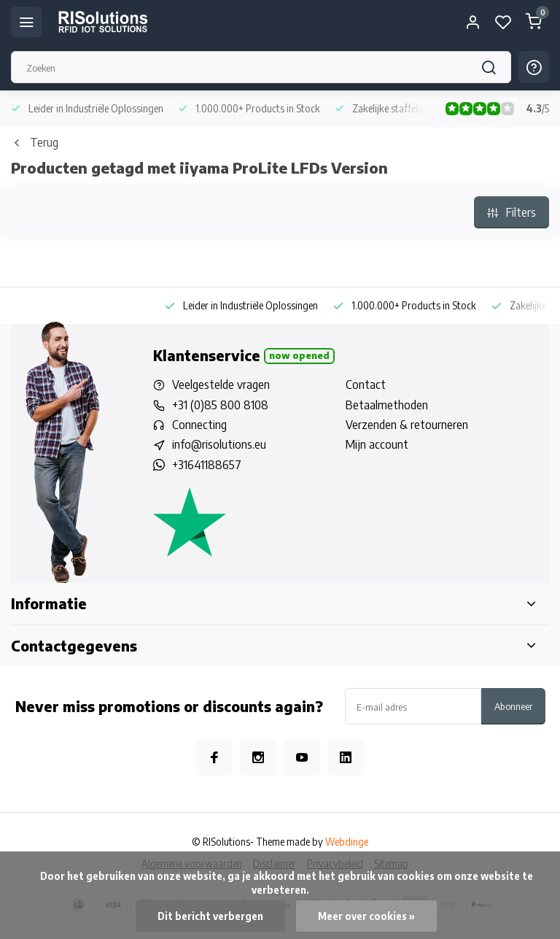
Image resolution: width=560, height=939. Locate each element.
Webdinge (347, 842)
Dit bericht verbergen (210, 916)
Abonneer (513, 706)
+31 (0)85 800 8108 (220, 405)
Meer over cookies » (366, 916)
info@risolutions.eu (219, 444)
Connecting (199, 425)
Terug (35, 142)
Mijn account (377, 444)
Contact (366, 385)
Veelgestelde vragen (221, 385)
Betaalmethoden (387, 405)
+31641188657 (207, 465)
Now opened (299, 355)
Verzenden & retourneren (407, 425)
